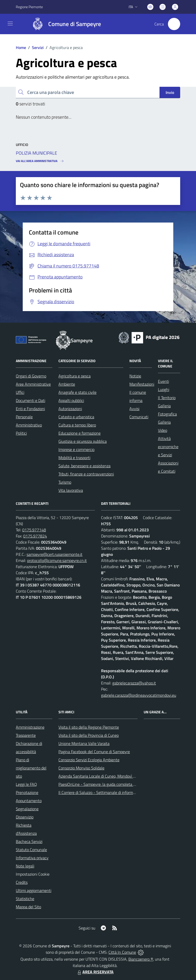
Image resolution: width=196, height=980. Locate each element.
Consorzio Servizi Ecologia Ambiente (89, 760)
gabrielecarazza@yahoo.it (134, 683)
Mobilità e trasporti (74, 458)
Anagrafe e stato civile (77, 392)
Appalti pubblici (71, 400)
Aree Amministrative (33, 384)
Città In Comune (122, 952)
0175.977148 (34, 530)
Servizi (38, 47)
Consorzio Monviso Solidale (81, 768)
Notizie (135, 376)
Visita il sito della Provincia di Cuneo (89, 735)
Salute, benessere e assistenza (84, 466)
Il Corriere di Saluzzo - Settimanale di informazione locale (107, 792)
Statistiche (25, 899)
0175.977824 (35, 536)
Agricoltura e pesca (75, 376)
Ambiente (67, 384)
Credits (22, 882)
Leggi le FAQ (26, 784)
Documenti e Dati (30, 400)
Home (21, 47)
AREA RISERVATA (95, 972)
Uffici (20, 392)
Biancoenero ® (141, 959)
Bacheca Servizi (29, 841)
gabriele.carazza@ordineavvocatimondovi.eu (139, 695)
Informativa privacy (32, 858)
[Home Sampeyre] (64, 24)
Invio (170, 92)
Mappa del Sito (28, 907)
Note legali (25, 866)
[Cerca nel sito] (174, 24)
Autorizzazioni (70, 409)
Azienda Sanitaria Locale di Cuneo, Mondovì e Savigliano (106, 776)
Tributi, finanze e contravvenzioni (86, 474)
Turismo (65, 482)
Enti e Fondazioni (30, 409)
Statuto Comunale (31, 850)
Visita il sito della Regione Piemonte (89, 727)
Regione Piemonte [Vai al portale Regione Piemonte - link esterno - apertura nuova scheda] (29, 7)
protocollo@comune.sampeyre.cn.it (57, 560)
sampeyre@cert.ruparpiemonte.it (54, 554)
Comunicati (139, 417)
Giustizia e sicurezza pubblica (83, 441)
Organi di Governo (31, 376)
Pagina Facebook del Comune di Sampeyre (94, 752)
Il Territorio (167, 398)
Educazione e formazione (79, 433)
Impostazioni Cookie (33, 874)
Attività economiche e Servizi (168, 447)
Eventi (163, 381)
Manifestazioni (142, 384)
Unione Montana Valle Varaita (84, 743)
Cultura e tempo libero (77, 425)
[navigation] (10, 23)
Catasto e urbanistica (76, 417)
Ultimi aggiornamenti (34, 890)
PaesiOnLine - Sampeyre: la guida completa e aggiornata (106, 784)
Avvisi (134, 409)
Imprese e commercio (76, 449)
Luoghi (164, 389)
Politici (21, 433)
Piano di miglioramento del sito (31, 768)
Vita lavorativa (71, 490)
